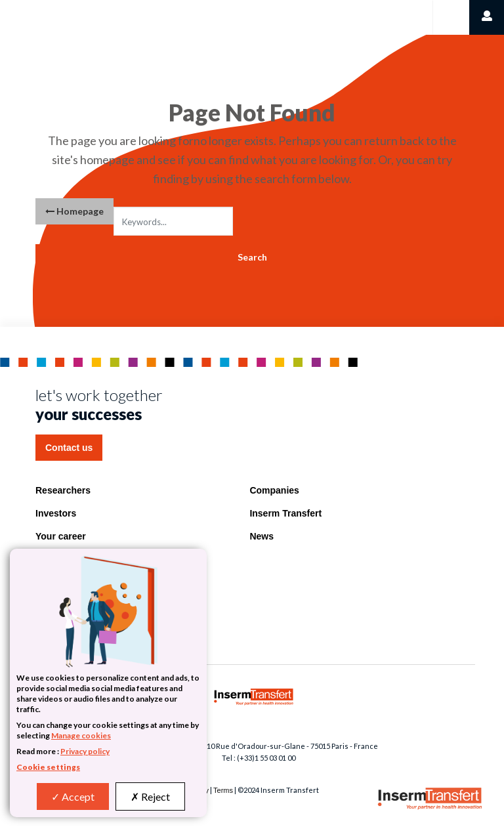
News (262, 536)
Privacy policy (85, 751)
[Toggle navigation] (450, 17)
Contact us (69, 448)
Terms (223, 790)
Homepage (74, 211)
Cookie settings (48, 767)
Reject (150, 796)
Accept (73, 796)
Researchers (63, 490)
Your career (61, 536)
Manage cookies (81, 735)
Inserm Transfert (285, 513)
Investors (56, 513)
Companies (274, 490)
